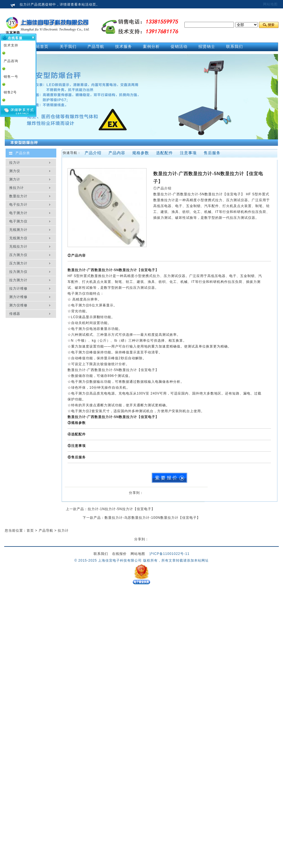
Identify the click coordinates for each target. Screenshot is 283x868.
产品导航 (46, 531)
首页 (30, 531)
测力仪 (15, 171)
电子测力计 (18, 213)
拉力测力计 (18, 280)
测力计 (15, 179)
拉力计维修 (18, 288)
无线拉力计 (18, 247)
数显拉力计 (18, 196)
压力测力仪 (18, 255)
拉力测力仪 (18, 272)
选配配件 (164, 153)
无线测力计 (18, 230)
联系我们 (101, 554)
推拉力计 (17, 188)
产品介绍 (93, 153)
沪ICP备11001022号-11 (170, 554)
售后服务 (212, 153)
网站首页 (40, 46)
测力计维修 (18, 297)
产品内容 (117, 153)
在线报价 (119, 554)
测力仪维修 (18, 305)
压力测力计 (18, 263)
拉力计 (15, 163)
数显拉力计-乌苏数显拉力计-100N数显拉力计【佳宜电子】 (152, 518)
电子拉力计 (18, 205)
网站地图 (270, 4)
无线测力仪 (18, 238)
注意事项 (188, 153)
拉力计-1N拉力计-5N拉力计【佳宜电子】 (121, 509)
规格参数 (141, 153)
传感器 (15, 314)
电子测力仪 (18, 221)
